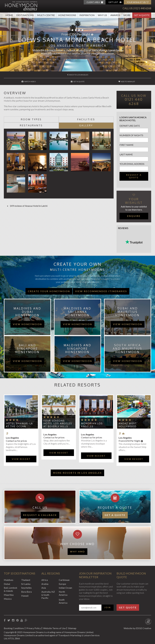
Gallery (86, 125)
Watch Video (29, 81)
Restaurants (31, 125)
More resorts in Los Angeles (77, 473)
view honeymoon (27, 324)
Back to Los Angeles (78, 75)
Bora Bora (26, 592)
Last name (126, 154)
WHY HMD (77, 551)
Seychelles (26, 588)
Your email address (132, 164)
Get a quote (115, 515)
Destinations (25, 15)
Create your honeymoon (49, 291)
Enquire (134, 216)
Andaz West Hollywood (128, 425)
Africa (45, 580)
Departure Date (130, 126)
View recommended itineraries (101, 291)
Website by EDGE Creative (137, 628)
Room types (31, 119)
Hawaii (25, 596)
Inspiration (87, 15)
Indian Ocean (65, 588)
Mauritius (9, 595)
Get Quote (128, 607)
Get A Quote (142, 15)
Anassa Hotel (32, 206)
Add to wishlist (127, 81)
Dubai (7, 584)
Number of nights (131, 135)
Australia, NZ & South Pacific (48, 595)
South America (63, 601)
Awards (115, 15)
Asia (44, 588)
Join (108, 607)
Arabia (45, 584)
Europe (62, 584)
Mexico (8, 599)
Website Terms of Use (54, 628)
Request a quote (134, 176)
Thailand (26, 580)
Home (9, 15)
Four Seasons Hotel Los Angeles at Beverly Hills (58, 423)
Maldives (9, 580)
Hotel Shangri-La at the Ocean (19, 425)
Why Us (102, 15)
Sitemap (72, 628)
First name (126, 145)
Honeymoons (67, 15)
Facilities (86, 119)
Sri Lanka (26, 584)
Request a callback (40, 515)
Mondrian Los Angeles (92, 425)
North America (63, 593)
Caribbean (64, 580)
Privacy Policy (34, 628)
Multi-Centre (46, 15)
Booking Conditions (14, 628)
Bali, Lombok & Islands (11, 589)
